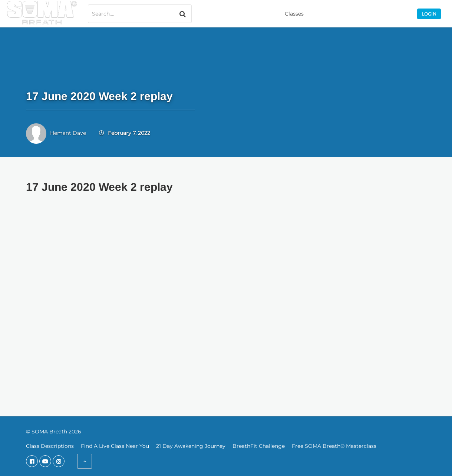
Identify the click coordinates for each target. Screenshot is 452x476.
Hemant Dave (68, 133)
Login (429, 14)
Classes (294, 14)
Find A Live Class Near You (115, 446)
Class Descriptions (50, 446)
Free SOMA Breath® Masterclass (334, 446)
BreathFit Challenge (259, 446)
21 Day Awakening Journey (191, 446)
